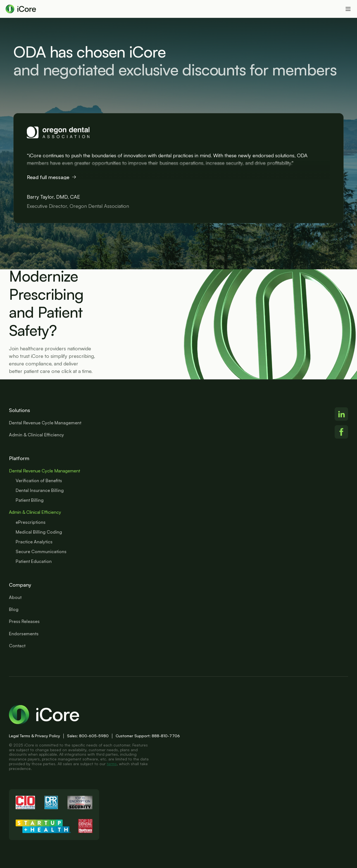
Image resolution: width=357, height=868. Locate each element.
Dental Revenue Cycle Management (45, 471)
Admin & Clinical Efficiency (35, 512)
